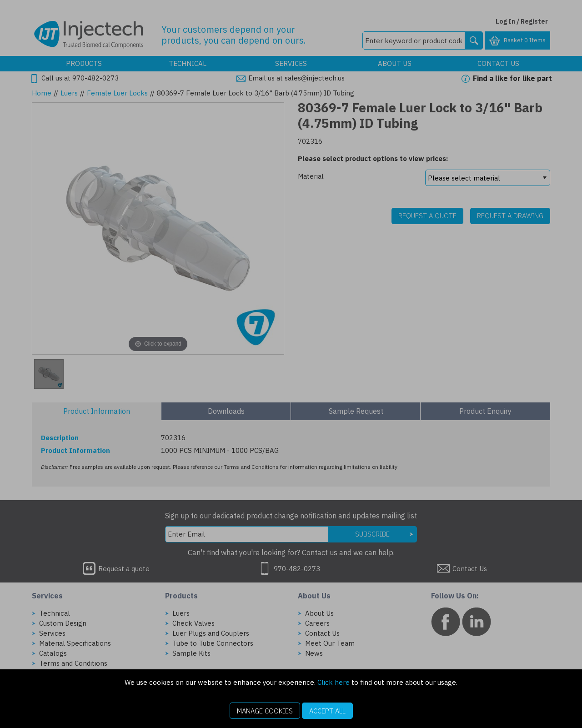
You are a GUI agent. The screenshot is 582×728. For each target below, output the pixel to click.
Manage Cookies (265, 711)
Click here (334, 682)
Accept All (327, 711)
